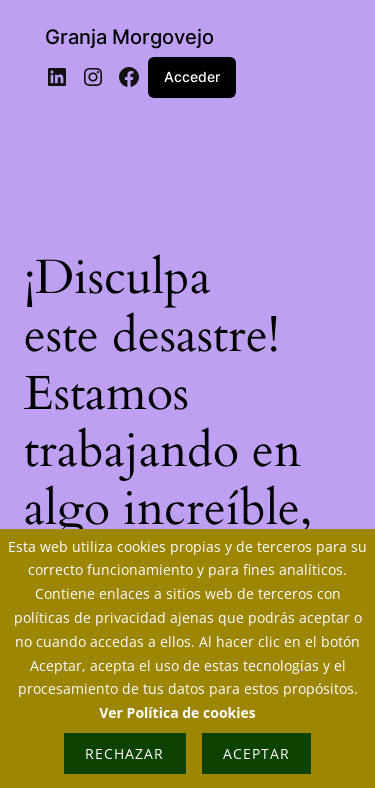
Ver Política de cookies (177, 712)
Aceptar (256, 753)
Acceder (192, 76)
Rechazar (124, 753)
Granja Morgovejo (129, 37)
